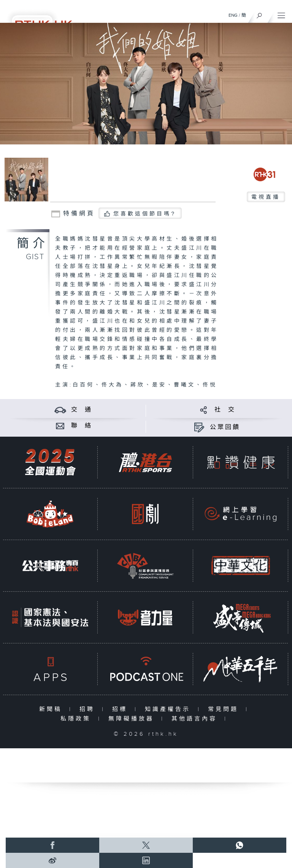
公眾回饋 (225, 427)
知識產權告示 (169, 709)
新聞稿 (52, 709)
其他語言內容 (196, 719)
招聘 (89, 709)
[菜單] (281, 14)
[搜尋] (259, 14)
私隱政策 (77, 719)
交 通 (82, 410)
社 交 (225, 410)
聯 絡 (82, 426)
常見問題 (225, 709)
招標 (121, 709)
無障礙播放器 (133, 719)
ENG (233, 15)
